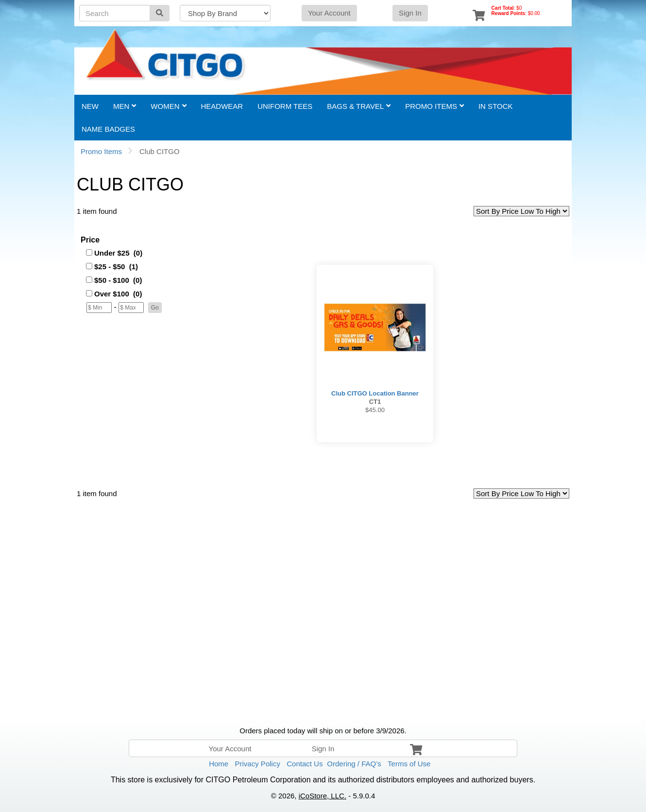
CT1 (375, 402)
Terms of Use (409, 764)
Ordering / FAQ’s (354, 764)
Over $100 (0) (118, 294)
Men (125, 106)
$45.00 (375, 410)
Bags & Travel (359, 106)
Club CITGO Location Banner (375, 393)
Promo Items (434, 106)
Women (168, 106)
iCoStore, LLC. (323, 796)
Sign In (410, 13)
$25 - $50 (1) (116, 267)
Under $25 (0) (118, 253)
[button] (155, 308)
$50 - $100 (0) (118, 280)
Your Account (329, 13)
